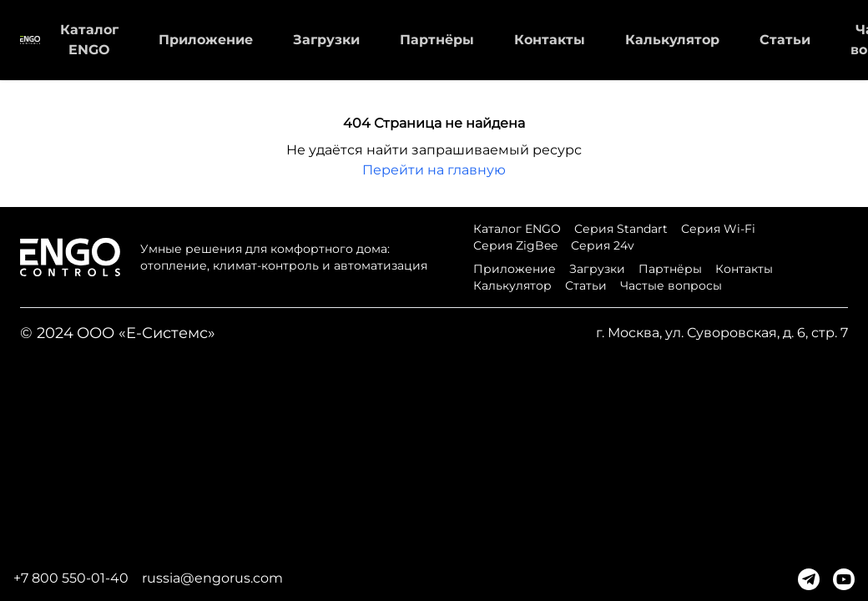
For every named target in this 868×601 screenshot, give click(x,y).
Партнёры (437, 40)
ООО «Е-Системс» (146, 333)
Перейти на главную (434, 170)
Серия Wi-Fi (718, 229)
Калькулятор (672, 40)
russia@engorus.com (212, 578)
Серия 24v (603, 245)
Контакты (550, 40)
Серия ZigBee (515, 245)
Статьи (785, 40)
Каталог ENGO (517, 229)
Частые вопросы (671, 285)
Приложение (206, 40)
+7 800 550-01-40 (71, 578)
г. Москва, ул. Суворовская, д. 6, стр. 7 (722, 333)
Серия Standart (621, 229)
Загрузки (326, 40)
